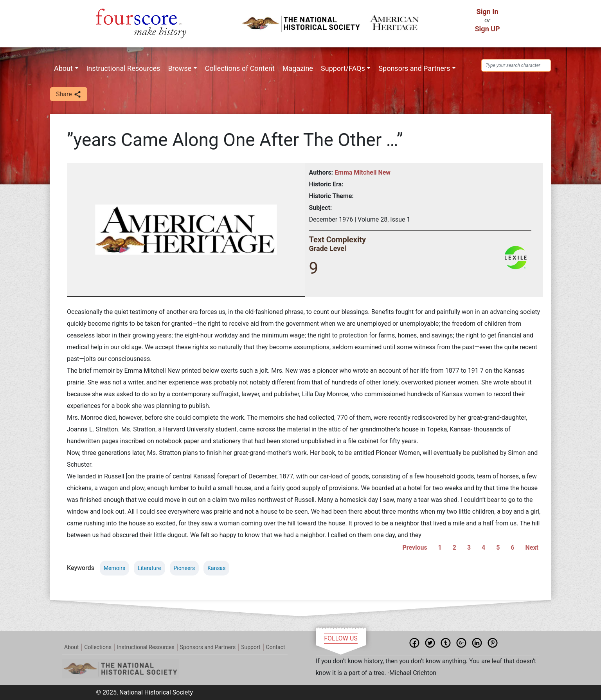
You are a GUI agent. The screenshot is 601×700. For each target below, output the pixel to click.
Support (251, 647)
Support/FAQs (343, 68)
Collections (98, 647)
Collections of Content (240, 68)
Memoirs (114, 568)
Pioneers (184, 568)
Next (532, 548)
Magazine (298, 68)
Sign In (488, 12)
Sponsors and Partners (414, 68)
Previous (415, 548)
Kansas (216, 568)
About (63, 68)
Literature (149, 568)
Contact (276, 647)
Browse (180, 68)
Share (69, 95)
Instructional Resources (123, 68)
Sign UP (488, 29)
